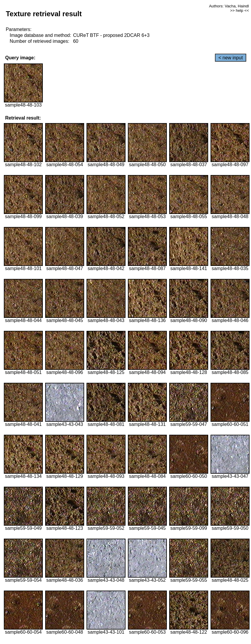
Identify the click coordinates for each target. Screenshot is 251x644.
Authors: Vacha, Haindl (229, 6)
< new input (231, 58)
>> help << (239, 10)
